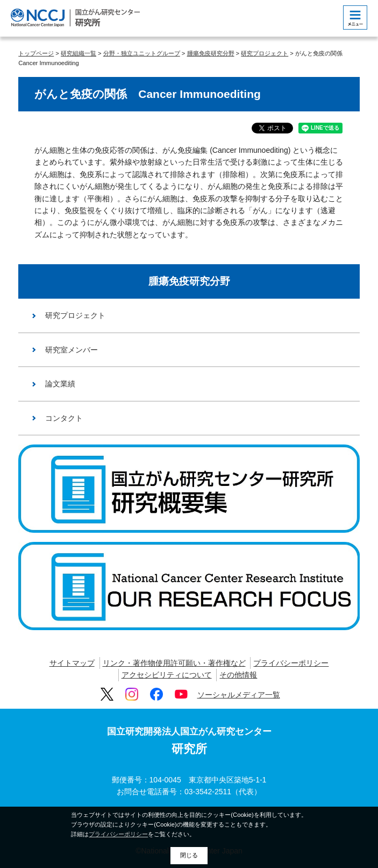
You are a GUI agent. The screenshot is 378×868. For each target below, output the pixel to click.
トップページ (36, 53)
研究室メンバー (72, 350)
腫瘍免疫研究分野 (211, 53)
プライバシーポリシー (291, 663)
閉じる (189, 855)
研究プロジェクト (265, 53)
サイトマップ (72, 663)
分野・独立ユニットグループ (142, 53)
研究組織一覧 (79, 53)
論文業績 (60, 384)
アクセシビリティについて (167, 675)
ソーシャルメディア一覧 (239, 695)
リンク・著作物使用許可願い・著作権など (174, 663)
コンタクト (64, 418)
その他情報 (238, 675)
